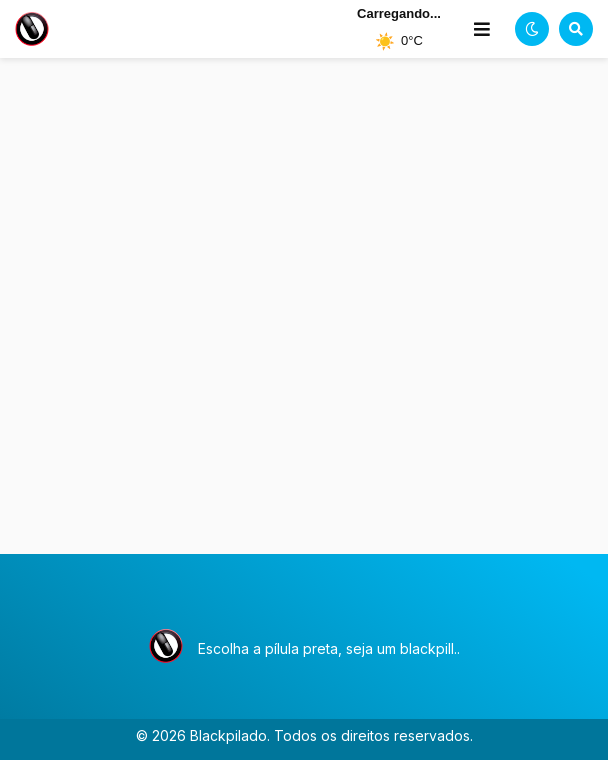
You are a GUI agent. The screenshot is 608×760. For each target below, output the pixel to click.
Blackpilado (228, 735)
